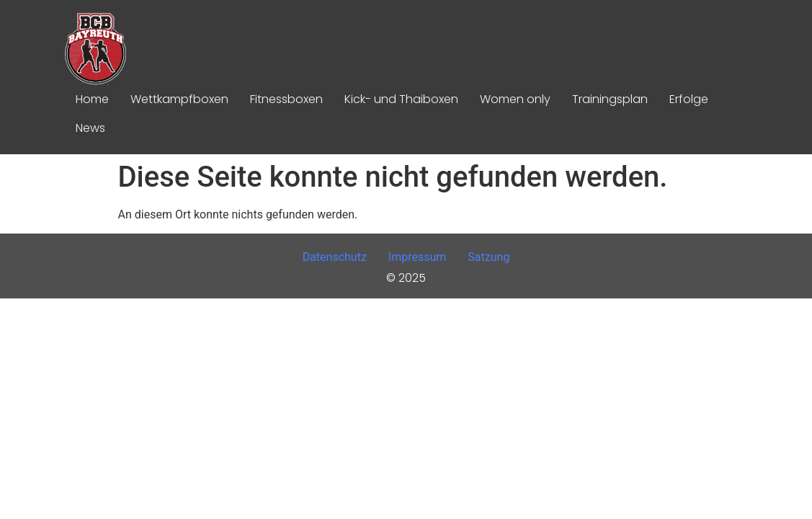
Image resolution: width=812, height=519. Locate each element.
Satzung (488, 257)
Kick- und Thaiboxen (401, 99)
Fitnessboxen (286, 99)
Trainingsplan (610, 99)
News (90, 128)
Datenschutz (335, 257)
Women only (515, 99)
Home (92, 99)
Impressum (418, 257)
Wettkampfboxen (179, 99)
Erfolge (689, 99)
